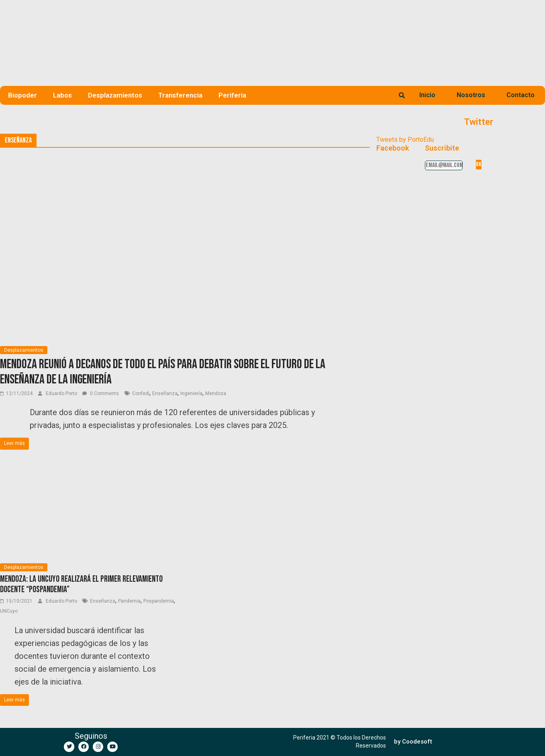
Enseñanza (165, 393)
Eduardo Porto (62, 393)
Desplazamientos (115, 95)
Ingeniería (191, 393)
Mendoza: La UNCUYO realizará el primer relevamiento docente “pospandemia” (81, 584)
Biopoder (22, 95)
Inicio (427, 95)
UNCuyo (9, 611)
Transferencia (180, 95)
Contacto (521, 95)
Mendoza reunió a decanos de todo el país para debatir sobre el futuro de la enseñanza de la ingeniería (163, 372)
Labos (62, 95)
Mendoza (216, 393)
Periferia (232, 95)
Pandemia (129, 601)
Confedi (141, 393)
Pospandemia (159, 601)
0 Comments (101, 393)
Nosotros (471, 95)
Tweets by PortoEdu (405, 140)
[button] (413, 742)
